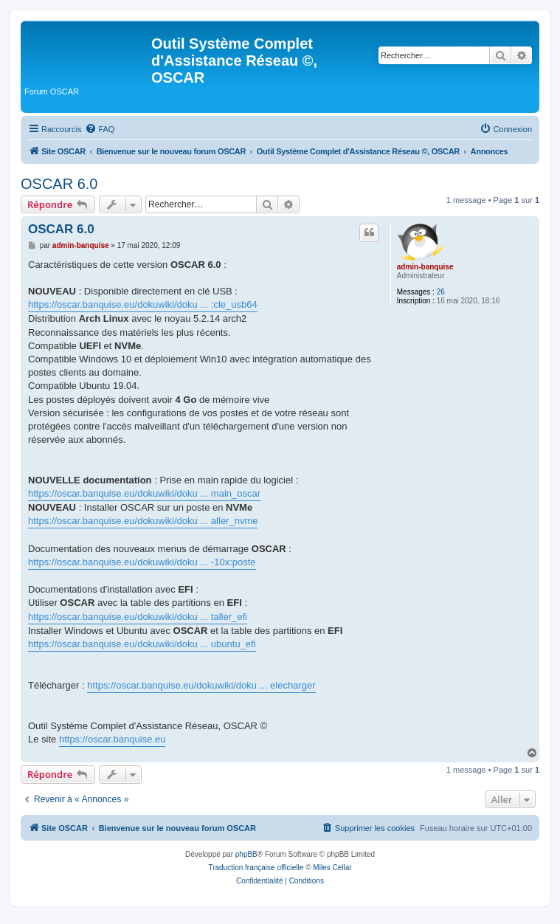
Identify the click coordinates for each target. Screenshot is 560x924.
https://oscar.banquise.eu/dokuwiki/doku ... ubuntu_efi (142, 644)
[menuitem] (100, 129)
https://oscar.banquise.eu (113, 739)
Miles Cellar (332, 868)
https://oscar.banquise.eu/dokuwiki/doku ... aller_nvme (143, 521)
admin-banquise (425, 267)
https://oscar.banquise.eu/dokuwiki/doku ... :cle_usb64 (143, 304)
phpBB (246, 854)
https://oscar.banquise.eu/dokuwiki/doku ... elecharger (201, 685)
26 (441, 292)
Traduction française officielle (256, 868)
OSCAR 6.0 (59, 184)
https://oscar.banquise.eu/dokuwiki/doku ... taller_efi (138, 617)
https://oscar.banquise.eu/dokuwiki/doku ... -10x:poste (142, 562)
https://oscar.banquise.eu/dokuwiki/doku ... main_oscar (144, 493)
